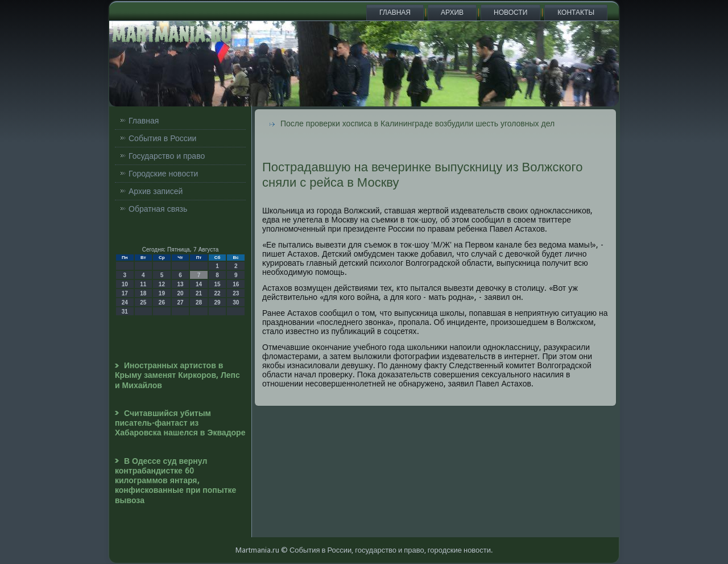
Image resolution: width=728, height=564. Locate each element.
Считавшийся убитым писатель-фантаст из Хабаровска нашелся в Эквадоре (180, 423)
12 (162, 284)
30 (236, 302)
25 (143, 302)
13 (180, 284)
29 (218, 302)
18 (143, 293)
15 (218, 284)
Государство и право (167, 156)
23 (236, 293)
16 (236, 284)
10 (125, 284)
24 (125, 302)
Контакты (576, 13)
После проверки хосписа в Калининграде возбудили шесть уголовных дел (417, 123)
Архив (452, 13)
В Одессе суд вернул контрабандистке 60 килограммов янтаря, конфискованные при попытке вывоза (175, 481)
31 (125, 312)
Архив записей (156, 191)
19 (162, 293)
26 (162, 302)
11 (143, 284)
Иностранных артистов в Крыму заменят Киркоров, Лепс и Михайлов (177, 375)
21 (199, 293)
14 (199, 284)
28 (199, 302)
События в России (162, 138)
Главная (395, 13)
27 (180, 302)
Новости (510, 13)
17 (125, 293)
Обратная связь (158, 209)
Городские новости (163, 174)
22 (218, 293)
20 (180, 293)
